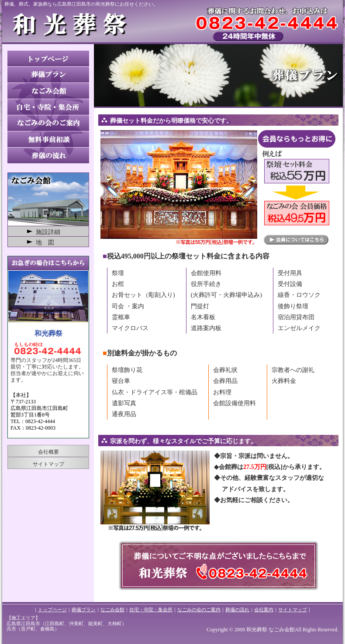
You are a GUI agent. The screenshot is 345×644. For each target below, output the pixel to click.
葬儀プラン (84, 610)
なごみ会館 (112, 610)
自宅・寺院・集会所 (151, 610)
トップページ (52, 610)
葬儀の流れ (237, 610)
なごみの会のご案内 (199, 610)
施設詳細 (48, 232)
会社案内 (264, 610)
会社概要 (48, 452)
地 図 (45, 243)
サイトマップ (48, 464)
